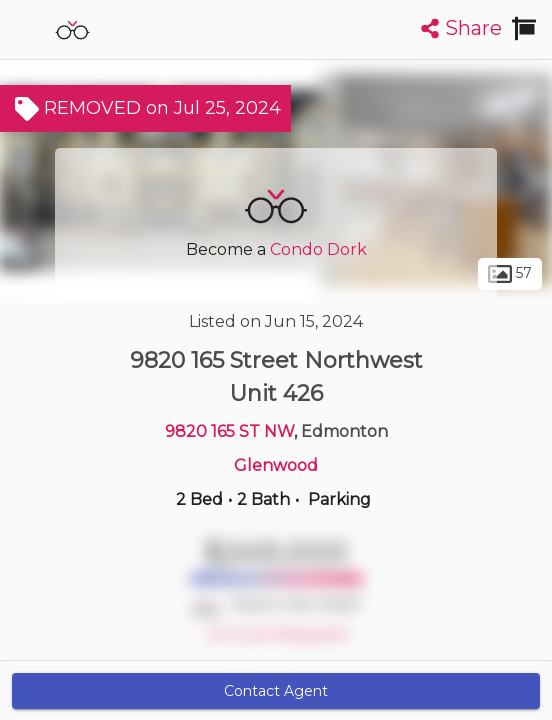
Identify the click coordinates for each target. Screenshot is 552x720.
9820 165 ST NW (229, 431)
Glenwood (276, 465)
